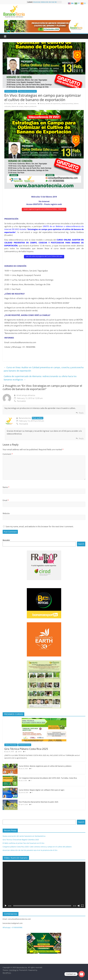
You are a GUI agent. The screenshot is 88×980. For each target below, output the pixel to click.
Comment (8, 454)
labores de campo (17, 106)
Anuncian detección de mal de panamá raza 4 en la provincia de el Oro (30, 850)
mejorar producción (30, 106)
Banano (42, 103)
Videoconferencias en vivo (27, 91)
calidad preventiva (67, 103)
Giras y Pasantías (11, 745)
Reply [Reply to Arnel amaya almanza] (81, 413)
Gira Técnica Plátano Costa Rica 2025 (26, 749)
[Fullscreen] (82, 906)
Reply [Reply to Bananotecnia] (81, 438)
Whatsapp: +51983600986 (12, 927)
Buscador (6, 540)
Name (6, 487)
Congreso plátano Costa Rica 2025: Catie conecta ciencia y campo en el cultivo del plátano (37, 847)
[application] (44, 885)
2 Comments (31, 103)
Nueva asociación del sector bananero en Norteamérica (24, 836)
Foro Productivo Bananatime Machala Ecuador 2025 (38, 802)
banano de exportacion (53, 103)
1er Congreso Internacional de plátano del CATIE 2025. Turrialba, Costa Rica (48, 778)
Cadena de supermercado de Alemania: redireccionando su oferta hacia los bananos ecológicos (40, 378)
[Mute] (79, 906)
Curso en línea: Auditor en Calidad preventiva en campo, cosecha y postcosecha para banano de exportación (44, 369)
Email (6, 500)
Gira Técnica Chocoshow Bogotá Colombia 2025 (21, 840)
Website (6, 513)
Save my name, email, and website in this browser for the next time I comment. (40, 527)
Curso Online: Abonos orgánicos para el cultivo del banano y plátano (45, 766)
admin (23, 103)
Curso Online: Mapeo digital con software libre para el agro (41, 790)
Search (81, 544)
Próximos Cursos (11, 91)
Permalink (20, 401)
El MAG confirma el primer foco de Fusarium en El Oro (23, 843)
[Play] (6, 906)
